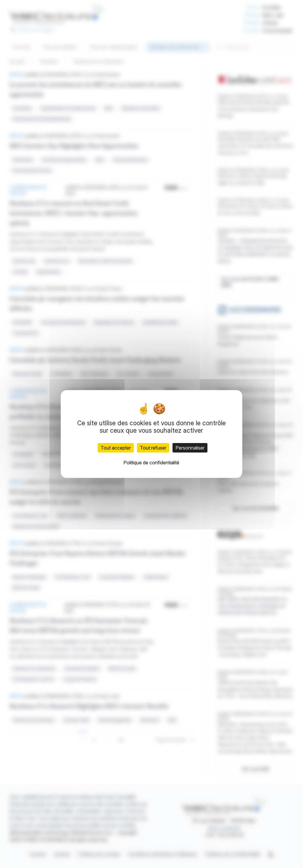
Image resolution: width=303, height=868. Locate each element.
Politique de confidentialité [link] (151, 463)
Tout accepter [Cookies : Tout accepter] (116, 448)
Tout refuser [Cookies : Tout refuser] (153, 448)
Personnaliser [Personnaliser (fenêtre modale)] (190, 448)
